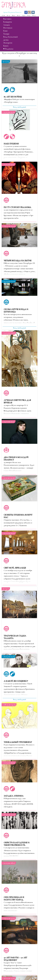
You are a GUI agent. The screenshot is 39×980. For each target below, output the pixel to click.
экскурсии (8, 43)
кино (5, 31)
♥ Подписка (8, 49)
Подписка (11, 12)
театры (6, 34)
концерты (8, 22)
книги (6, 46)
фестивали (8, 28)
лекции (6, 25)
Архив (5, 12)
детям (6, 40)
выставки (7, 19)
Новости (18, 12)
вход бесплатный (10, 37)
